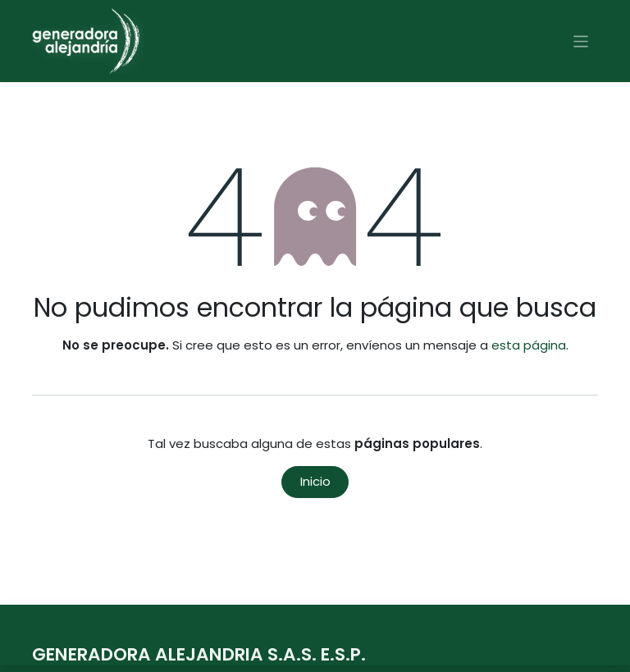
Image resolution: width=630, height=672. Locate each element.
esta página (529, 345)
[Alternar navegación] (581, 41)
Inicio (315, 481)
